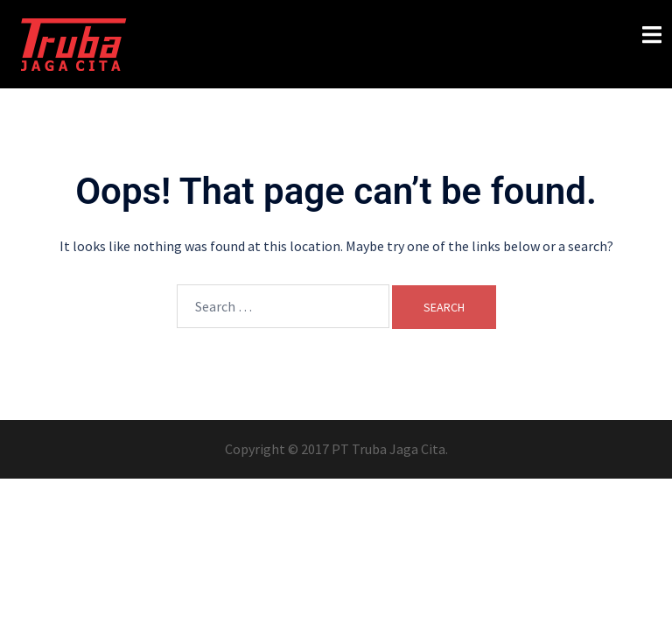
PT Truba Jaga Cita (388, 449)
